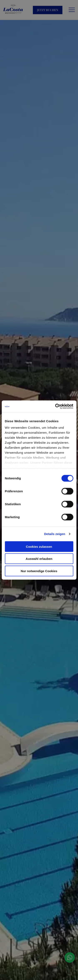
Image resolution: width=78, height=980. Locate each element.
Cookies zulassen (39, 546)
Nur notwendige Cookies (39, 571)
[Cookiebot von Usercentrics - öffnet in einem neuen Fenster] (56, 406)
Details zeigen (55, 534)
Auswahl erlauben (39, 559)
